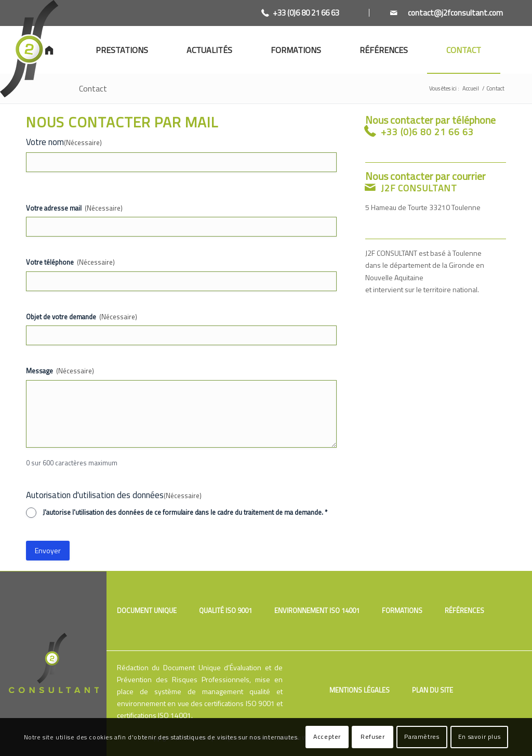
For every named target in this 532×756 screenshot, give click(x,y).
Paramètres (422, 737)
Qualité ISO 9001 (225, 610)
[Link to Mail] (436, 13)
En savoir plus (479, 737)
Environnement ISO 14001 (317, 610)
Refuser (373, 737)
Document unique (147, 610)
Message (60, 371)
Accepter (327, 737)
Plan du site (433, 690)
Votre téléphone (70, 262)
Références (464, 610)
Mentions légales (360, 690)
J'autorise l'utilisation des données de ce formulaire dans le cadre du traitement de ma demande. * (185, 512)
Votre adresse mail (74, 208)
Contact (93, 88)
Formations (402, 610)
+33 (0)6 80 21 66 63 (306, 13)
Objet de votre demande (82, 317)
